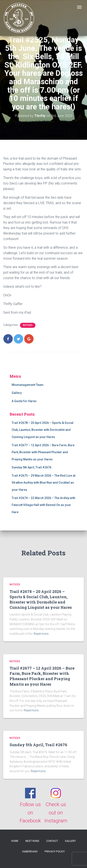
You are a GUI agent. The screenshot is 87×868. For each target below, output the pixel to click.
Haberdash (30, 852)
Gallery (17, 393)
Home (15, 841)
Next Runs (32, 841)
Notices (28, 325)
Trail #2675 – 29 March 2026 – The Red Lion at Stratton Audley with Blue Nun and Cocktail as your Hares (43, 483)
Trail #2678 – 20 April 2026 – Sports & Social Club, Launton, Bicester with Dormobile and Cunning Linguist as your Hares (43, 430)
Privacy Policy (55, 852)
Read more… (42, 634)
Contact (52, 841)
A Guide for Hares (24, 401)
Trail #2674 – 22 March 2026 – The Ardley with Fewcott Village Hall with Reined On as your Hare (43, 505)
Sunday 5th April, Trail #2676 (32, 467)
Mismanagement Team (28, 385)
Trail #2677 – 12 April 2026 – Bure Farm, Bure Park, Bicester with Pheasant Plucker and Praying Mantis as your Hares (43, 452)
